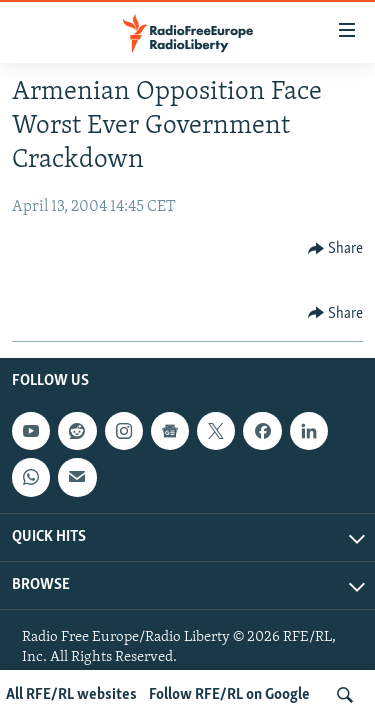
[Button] (336, 249)
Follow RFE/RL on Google (229, 695)
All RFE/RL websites (71, 695)
